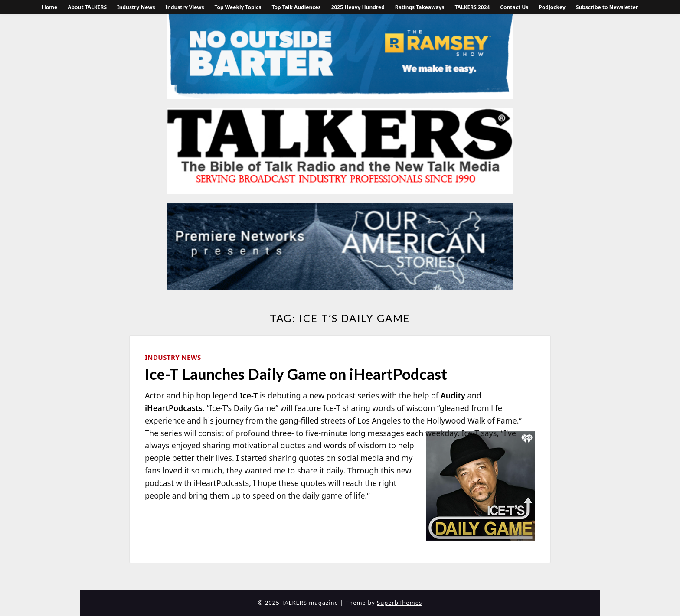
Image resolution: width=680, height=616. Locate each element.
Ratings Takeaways (420, 7)
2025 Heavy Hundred (358, 7)
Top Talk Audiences (296, 7)
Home (50, 7)
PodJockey (552, 7)
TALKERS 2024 (472, 7)
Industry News (136, 7)
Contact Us (514, 7)
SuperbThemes (399, 603)
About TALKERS (87, 7)
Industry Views (185, 7)
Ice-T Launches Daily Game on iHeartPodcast (296, 374)
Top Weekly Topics (238, 7)
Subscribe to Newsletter (607, 7)
